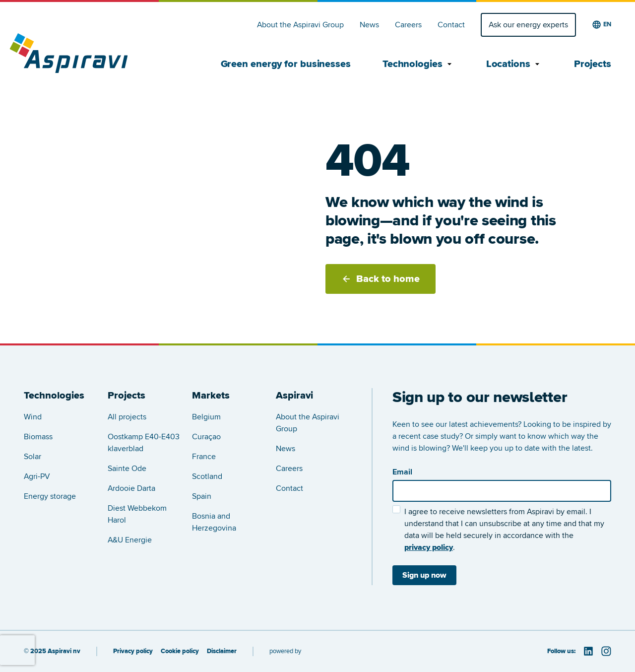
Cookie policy (180, 651)
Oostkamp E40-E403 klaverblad (144, 443)
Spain (202, 496)
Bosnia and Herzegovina (214, 522)
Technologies (418, 64)
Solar (32, 457)
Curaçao (206, 437)
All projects (127, 417)
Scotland (207, 476)
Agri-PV (37, 476)
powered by (285, 651)
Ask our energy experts (528, 25)
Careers (408, 25)
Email (402, 472)
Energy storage (50, 496)
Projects (593, 64)
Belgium (206, 417)
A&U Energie (130, 540)
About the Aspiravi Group (300, 25)
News (369, 25)
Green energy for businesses (286, 64)
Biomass (38, 437)
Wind (33, 417)
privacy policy (429, 547)
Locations (514, 64)
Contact (451, 25)
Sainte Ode (127, 469)
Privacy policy (133, 651)
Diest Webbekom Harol (137, 514)
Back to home (381, 279)
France (204, 457)
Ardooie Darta (131, 488)
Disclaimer (222, 651)
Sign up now (424, 575)
